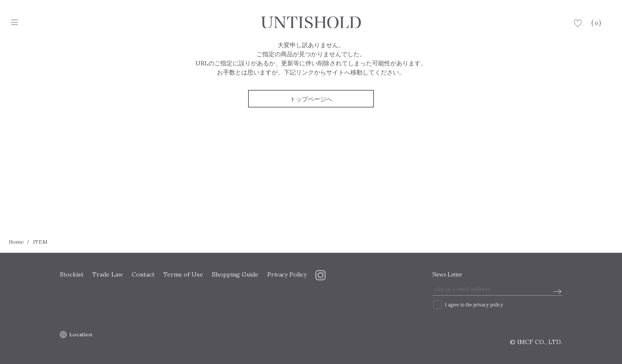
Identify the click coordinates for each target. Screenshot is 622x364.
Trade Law (108, 274)
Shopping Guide (235, 274)
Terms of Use (183, 274)
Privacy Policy (287, 274)
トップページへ (311, 99)
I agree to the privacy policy (474, 305)
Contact (143, 274)
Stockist (72, 274)
